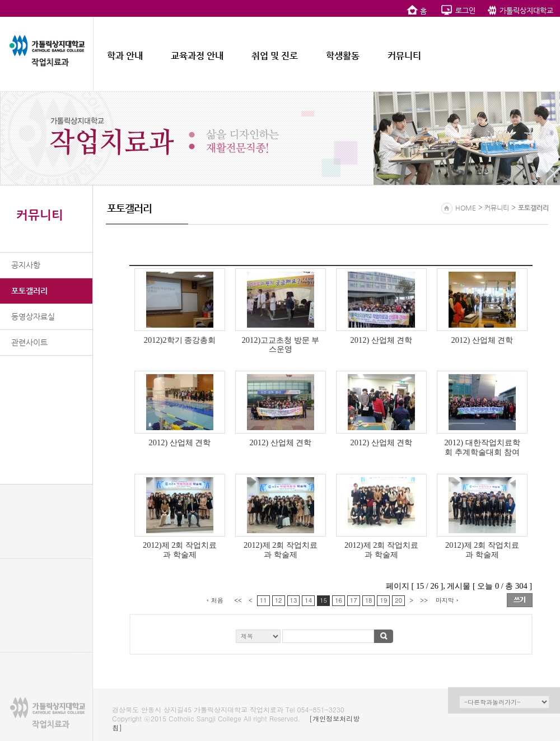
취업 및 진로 (275, 56)
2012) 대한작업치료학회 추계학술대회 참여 (482, 447)
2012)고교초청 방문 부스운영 (281, 345)
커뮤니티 (404, 56)
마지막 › (447, 600)
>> (424, 600)
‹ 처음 (215, 600)
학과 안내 (125, 56)
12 (279, 600)
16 (339, 600)
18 (369, 600)
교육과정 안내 (197, 56)
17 (354, 600)
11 (263, 600)
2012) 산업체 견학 (382, 340)
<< (238, 600)
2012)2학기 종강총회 (180, 340)
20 (398, 600)
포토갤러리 (29, 291)
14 (308, 600)
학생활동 (343, 56)
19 (383, 600)
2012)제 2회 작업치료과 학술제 (180, 550)
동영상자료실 (33, 316)
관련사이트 (29, 342)
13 (294, 600)
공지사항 (26, 265)
